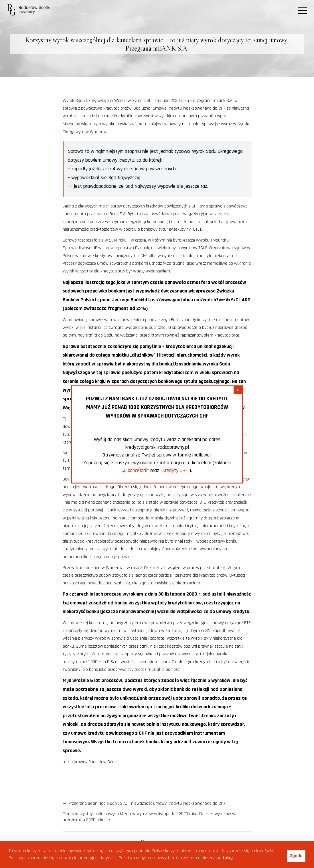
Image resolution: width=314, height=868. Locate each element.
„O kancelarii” (136, 470)
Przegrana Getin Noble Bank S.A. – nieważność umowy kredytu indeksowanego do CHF (144, 803)
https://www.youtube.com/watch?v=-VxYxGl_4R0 (197, 300)
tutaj (228, 858)
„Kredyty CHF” (175, 470)
